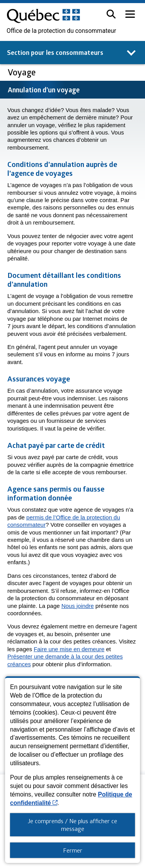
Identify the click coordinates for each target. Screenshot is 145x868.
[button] (111, 14)
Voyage (23, 72)
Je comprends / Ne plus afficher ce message (72, 825)
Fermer (73, 850)
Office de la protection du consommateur (61, 31)
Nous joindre (78, 606)
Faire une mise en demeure (69, 649)
